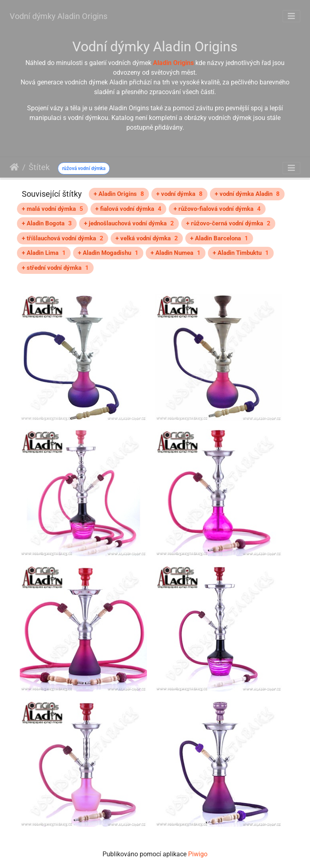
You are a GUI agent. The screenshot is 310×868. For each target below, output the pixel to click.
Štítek (39, 167)
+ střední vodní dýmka (55, 268)
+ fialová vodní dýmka (128, 209)
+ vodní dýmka (179, 194)
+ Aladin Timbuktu (241, 253)
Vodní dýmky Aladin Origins (59, 16)
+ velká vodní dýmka (147, 238)
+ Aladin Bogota (47, 223)
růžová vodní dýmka (84, 168)
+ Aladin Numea (176, 253)
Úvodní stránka (14, 167)
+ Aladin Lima (44, 253)
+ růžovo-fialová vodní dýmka (217, 209)
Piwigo (198, 854)
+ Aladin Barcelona (219, 238)
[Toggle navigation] (291, 16)
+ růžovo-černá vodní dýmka (228, 223)
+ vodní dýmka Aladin (247, 194)
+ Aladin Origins (119, 194)
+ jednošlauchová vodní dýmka (129, 223)
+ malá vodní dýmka (52, 209)
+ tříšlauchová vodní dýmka (63, 238)
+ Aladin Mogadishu (108, 253)
